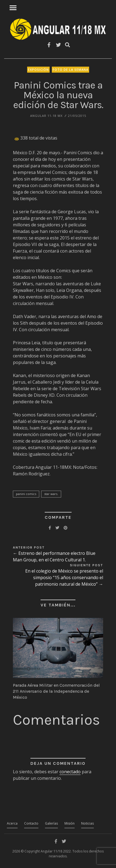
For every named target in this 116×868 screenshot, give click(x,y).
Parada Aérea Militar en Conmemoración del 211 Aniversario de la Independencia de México (56, 691)
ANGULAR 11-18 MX (46, 116)
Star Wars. (51, 494)
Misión (70, 823)
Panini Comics (26, 494)
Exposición (38, 69)
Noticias (87, 823)
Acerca (12, 823)
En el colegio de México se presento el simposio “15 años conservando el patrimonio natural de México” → (64, 577)
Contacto (31, 823)
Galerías (51, 823)
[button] (58, 648)
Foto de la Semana (70, 69)
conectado (70, 772)
